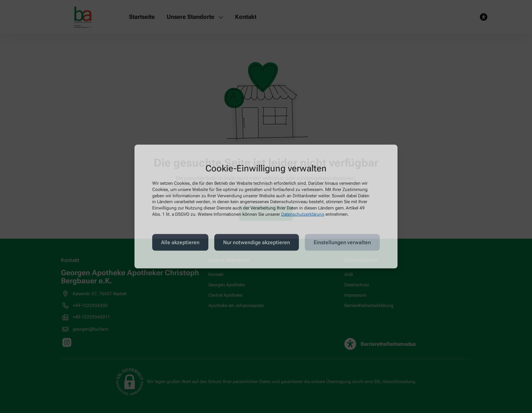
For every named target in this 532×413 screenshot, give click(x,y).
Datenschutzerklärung (303, 214)
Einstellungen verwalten (342, 242)
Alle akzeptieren (180, 242)
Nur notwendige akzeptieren (257, 242)
